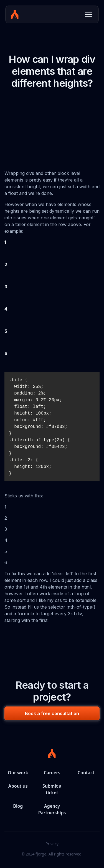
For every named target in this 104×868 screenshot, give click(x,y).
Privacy (52, 844)
